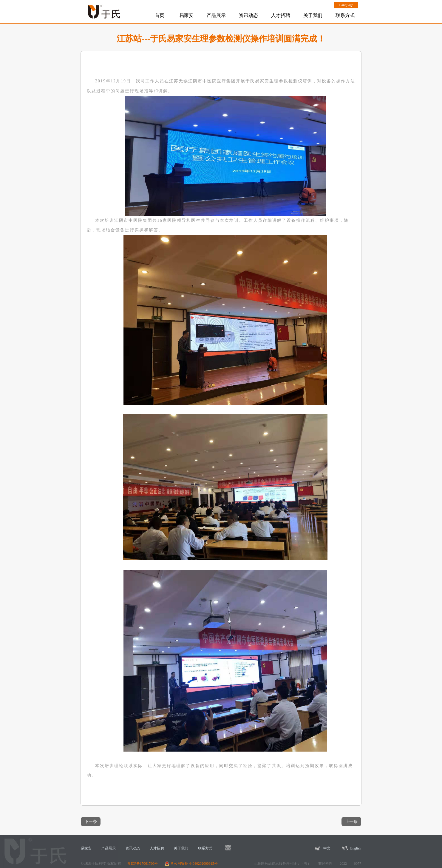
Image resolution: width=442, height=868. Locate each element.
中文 (327, 848)
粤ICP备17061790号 (142, 864)
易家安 (186, 15)
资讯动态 (248, 15)
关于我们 (313, 15)
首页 (160, 15)
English (356, 848)
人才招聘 (281, 15)
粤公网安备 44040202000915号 (191, 864)
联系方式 (345, 15)
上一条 (351, 822)
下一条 (91, 822)
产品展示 (216, 15)
